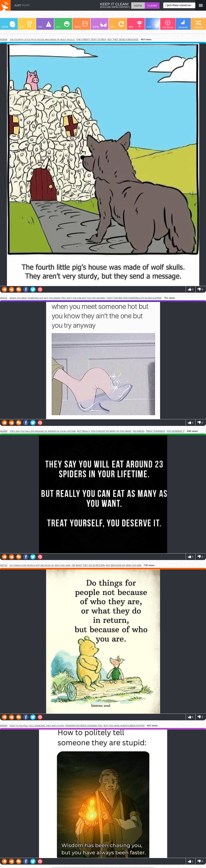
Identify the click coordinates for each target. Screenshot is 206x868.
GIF (117, 25)
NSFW (100, 25)
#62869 (4, 431)
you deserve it (175, 431)
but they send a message (123, 40)
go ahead (139, 431)
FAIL (45, 25)
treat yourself (155, 431)
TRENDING (183, 24)
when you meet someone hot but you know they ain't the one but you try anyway (58, 298)
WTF (26, 25)
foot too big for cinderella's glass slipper (134, 298)
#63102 (4, 298)
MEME (8, 25)
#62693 (4, 726)
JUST (22, 5)
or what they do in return (88, 565)
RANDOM (198, 24)
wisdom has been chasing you (84, 726)
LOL (63, 25)
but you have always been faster (124, 726)
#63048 (4, 40)
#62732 (4, 565)
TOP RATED (168, 24)
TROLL (81, 25)
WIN (135, 25)
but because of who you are (124, 565)
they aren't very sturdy (91, 40)
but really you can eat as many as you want (104, 431)
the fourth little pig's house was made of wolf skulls (42, 39)
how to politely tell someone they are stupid (37, 726)
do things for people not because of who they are (40, 565)
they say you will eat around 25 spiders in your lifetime (43, 431)
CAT (154, 25)
